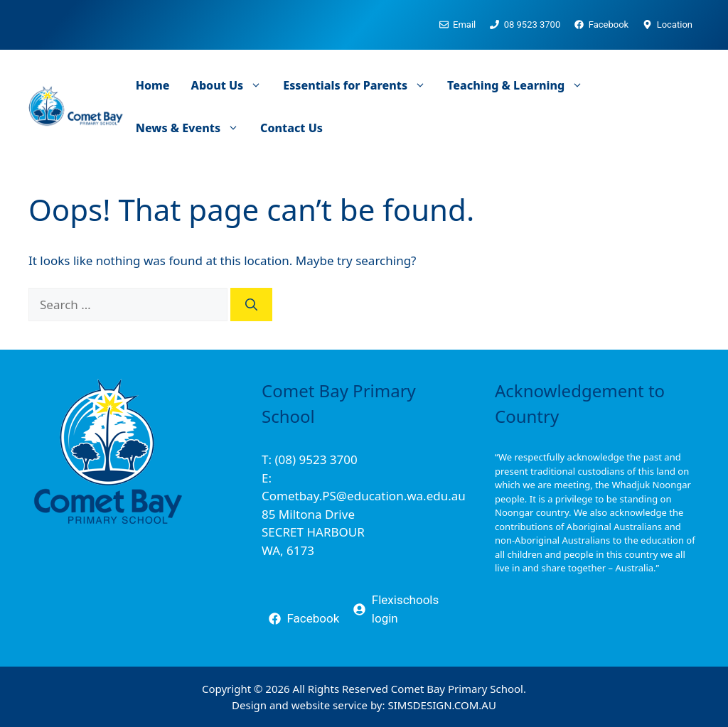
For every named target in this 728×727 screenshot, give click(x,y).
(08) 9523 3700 (316, 459)
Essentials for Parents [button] (360, 85)
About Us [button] (232, 85)
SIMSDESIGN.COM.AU (441, 705)
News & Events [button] (193, 128)
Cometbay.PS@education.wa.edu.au (364, 496)
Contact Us (291, 128)
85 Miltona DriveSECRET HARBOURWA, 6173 (313, 532)
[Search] (251, 305)
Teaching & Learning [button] (520, 85)
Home (153, 85)
